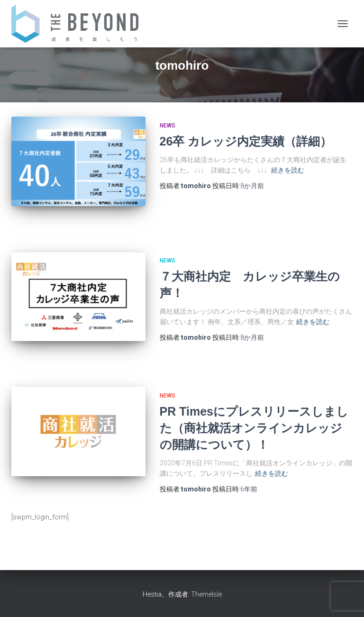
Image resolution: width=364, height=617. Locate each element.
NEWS (168, 126)
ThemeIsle (206, 594)
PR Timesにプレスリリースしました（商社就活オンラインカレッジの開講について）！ (254, 428)
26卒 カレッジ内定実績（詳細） (246, 141)
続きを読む (288, 170)
